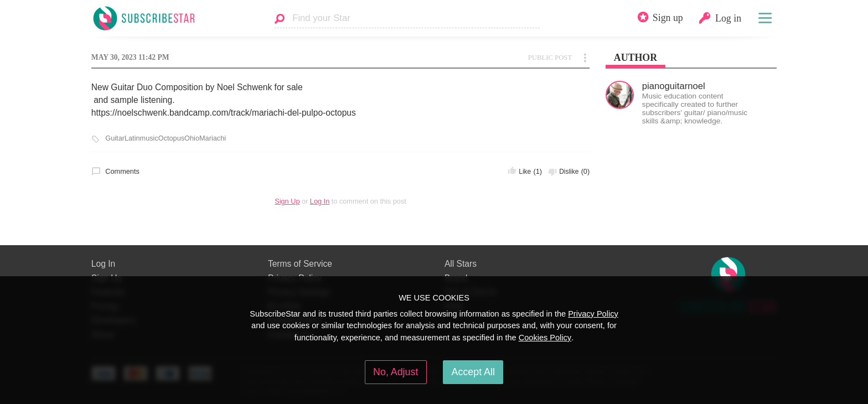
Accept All (473, 372)
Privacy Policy (593, 314)
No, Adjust (396, 372)
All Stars (461, 264)
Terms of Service (300, 264)
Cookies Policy (545, 338)
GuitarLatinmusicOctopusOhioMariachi (166, 138)
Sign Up (287, 201)
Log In (320, 201)
